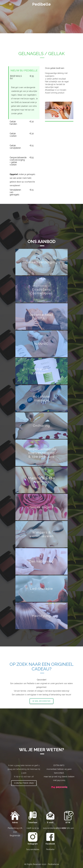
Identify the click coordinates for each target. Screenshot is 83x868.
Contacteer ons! (24, 783)
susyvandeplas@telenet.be (55, 828)
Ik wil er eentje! (41, 701)
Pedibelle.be (53, 864)
